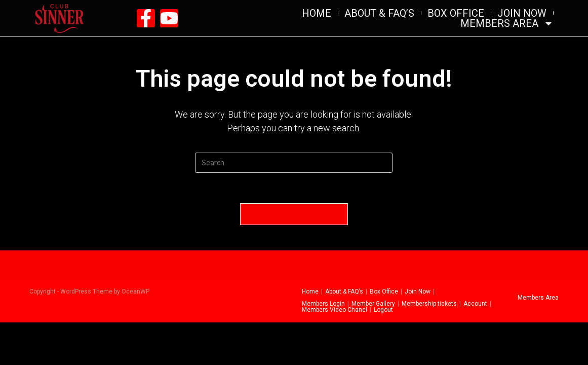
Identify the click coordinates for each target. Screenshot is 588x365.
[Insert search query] (294, 163)
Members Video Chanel (335, 310)
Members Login (323, 304)
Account (475, 304)
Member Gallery (373, 304)
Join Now (522, 13)
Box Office (456, 13)
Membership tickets (429, 304)
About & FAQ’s (379, 13)
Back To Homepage (294, 214)
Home (317, 13)
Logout (383, 310)
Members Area (507, 23)
